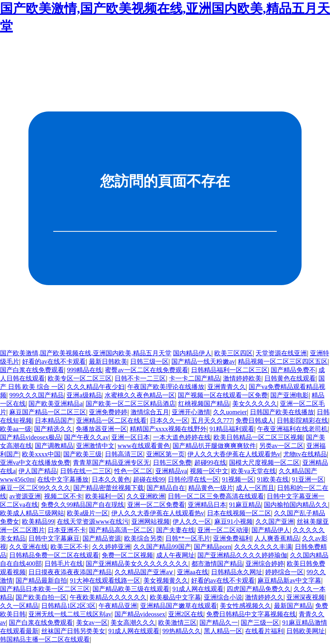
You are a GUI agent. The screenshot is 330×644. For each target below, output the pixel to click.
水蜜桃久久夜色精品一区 (140, 395)
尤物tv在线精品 (305, 454)
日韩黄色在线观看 (290, 378)
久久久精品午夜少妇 (96, 387)
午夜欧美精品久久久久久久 (108, 597)
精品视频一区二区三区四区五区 (283, 361)
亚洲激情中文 (95, 446)
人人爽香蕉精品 (277, 538)
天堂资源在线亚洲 (281, 353)
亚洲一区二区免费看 (156, 505)
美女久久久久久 (255, 404)
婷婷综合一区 (284, 572)
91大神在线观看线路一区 (105, 580)
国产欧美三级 (82, 454)
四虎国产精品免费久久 (259, 589)
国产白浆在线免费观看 (32, 370)
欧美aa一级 (16, 429)
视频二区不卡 (63, 496)
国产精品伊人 (271, 530)
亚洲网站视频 (151, 521)
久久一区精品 (19, 606)
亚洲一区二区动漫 (223, 530)
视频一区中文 (209, 471)
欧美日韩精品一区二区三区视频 (258, 437)
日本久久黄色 (111, 479)
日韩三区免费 (172, 463)
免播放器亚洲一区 (101, 429)
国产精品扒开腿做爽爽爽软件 (214, 446)
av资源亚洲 (25, 496)
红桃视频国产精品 (204, 404)
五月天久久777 (212, 420)
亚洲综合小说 (223, 597)
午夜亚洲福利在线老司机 (292, 429)
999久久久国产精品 (36, 395)
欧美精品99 (38, 521)
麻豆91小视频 (233, 521)
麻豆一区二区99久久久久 (35, 488)
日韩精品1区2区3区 (68, 606)
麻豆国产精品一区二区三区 (48, 412)
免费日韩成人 (255, 420)
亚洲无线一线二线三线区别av (70, 614)
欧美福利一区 (105, 496)
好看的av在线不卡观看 (54, 361)
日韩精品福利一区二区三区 (229, 370)
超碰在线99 (149, 479)
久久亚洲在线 (28, 547)
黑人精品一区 (223, 631)
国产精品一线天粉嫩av (203, 361)
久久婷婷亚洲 (111, 547)
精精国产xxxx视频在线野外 (168, 429)
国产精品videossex (140, 614)
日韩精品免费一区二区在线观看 (54, 555)
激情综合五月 (150, 412)
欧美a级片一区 (88, 513)
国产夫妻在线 (175, 530)
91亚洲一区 (308, 479)
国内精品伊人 (192, 353)
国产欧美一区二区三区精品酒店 (131, 404)
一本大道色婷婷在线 (182, 437)
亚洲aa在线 (193, 572)
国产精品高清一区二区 (121, 530)
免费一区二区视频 (127, 555)
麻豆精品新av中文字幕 (289, 580)
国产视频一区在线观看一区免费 (223, 395)
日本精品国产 (54, 420)
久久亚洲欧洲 (146, 496)
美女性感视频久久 (245, 606)
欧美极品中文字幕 (175, 597)
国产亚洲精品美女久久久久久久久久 (137, 564)
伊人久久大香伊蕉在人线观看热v (234, 454)
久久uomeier (230, 412)
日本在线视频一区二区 (239, 513)
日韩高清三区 (124, 454)
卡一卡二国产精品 (195, 378)
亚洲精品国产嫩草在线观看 (179, 606)
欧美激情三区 (177, 623)
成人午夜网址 (175, 555)
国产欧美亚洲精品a (55, 404)
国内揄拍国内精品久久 (296, 505)
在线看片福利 (264, 631)
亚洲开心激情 (191, 412)
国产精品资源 (102, 538)
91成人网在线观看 (198, 589)
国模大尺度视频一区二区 (264, 463)
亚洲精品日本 (207, 505)
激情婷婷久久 (264, 597)
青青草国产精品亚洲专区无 (111, 463)
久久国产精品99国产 (162, 547)
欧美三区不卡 (70, 547)
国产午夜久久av (86, 437)
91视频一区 (238, 479)
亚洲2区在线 (186, 614)
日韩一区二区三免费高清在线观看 (216, 496)
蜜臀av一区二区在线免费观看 (146, 370)
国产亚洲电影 (290, 395)
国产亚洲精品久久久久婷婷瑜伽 (242, 555)
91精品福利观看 (232, 429)
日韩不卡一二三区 (140, 378)
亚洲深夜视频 (306, 597)
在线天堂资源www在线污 (93, 521)
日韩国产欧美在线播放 (282, 412)
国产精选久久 (53, 429)
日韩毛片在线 (64, 564)
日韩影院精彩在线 (302, 420)
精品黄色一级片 (211, 488)
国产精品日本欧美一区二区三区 (45, 589)
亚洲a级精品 (84, 395)
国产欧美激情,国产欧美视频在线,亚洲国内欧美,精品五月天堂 (86, 353)
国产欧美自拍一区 (41, 597)
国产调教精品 (54, 446)
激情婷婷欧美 (242, 378)
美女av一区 (92, 623)
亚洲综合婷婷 (265, 564)
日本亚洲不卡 (67, 530)
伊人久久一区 (192, 521)
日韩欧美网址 (306, 631)
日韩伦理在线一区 (193, 479)
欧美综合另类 (143, 538)
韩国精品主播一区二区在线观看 (45, 639)
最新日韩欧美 (108, 361)
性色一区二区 (133, 471)
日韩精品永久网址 (237, 572)
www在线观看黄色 (144, 446)
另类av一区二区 (281, 446)
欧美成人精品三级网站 (32, 513)
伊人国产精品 (38, 471)
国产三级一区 (260, 623)
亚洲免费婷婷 (108, 412)
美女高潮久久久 (133, 623)
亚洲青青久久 (227, 387)
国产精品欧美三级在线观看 (131, 589)
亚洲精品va (171, 471)
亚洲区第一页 (165, 454)
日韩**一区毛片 (188, 538)
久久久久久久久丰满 (263, 547)
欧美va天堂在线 (253, 471)
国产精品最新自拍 (41, 580)
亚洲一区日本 (131, 437)
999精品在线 (85, 370)
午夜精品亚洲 (118, 606)
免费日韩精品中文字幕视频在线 (251, 614)
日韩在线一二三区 (86, 471)
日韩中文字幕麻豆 (54, 538)
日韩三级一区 (149, 361)
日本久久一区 (169, 420)
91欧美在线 (273, 479)
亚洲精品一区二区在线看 (111, 420)
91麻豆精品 (245, 505)
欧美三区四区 (233, 353)
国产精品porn (212, 547)
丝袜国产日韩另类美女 (73, 631)
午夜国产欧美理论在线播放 (166, 387)
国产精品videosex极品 (31, 437)
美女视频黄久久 (166, 580)
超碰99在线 (210, 463)
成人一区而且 (255, 488)
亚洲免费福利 (232, 538)
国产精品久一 (219, 623)
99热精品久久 (182, 631)
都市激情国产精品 (217, 564)
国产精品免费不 (293, 370)
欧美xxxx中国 (41, 454)
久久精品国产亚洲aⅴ (144, 572)
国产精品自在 (166, 488)
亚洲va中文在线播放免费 (35, 463)
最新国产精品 (293, 606)
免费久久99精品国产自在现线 (82, 505)
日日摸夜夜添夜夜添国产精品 (70, 572)
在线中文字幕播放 (63, 479)
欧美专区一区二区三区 (80, 378)
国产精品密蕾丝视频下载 (109, 488)
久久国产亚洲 (275, 521)
